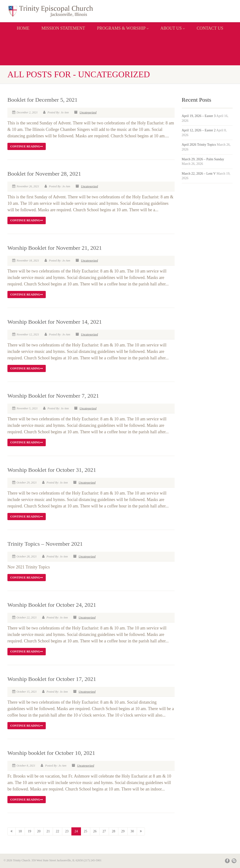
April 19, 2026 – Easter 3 (199, 116)
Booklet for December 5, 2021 (43, 100)
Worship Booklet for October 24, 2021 (52, 605)
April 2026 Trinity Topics (199, 145)
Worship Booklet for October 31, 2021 (52, 470)
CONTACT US (210, 28)
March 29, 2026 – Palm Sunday (203, 159)
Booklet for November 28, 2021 (44, 174)
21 (48, 831)
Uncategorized (88, 112)
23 (67, 831)
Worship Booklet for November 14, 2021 (55, 322)
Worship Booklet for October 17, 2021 (52, 679)
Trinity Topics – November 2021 (45, 544)
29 (123, 831)
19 (29, 831)
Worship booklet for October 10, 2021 (51, 753)
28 (114, 831)
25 (86, 831)
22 (57, 831)
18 (20, 831)
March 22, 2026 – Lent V (199, 174)
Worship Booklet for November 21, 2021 (55, 248)
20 (39, 831)
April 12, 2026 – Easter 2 (199, 130)
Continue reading (27, 146)
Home (23, 28)
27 (104, 831)
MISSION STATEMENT (63, 28)
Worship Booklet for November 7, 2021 (53, 396)
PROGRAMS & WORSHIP (123, 28)
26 (95, 831)
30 (132, 831)
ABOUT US (173, 28)
